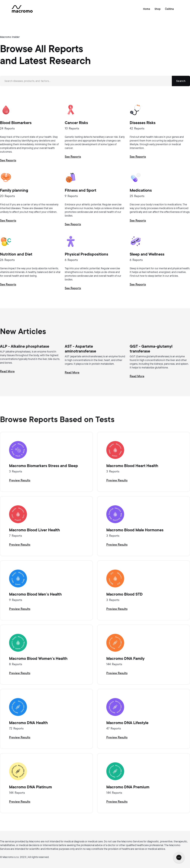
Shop (158, 9)
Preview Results (20, 480)
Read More (7, 371)
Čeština (169, 9)
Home (147, 9)
